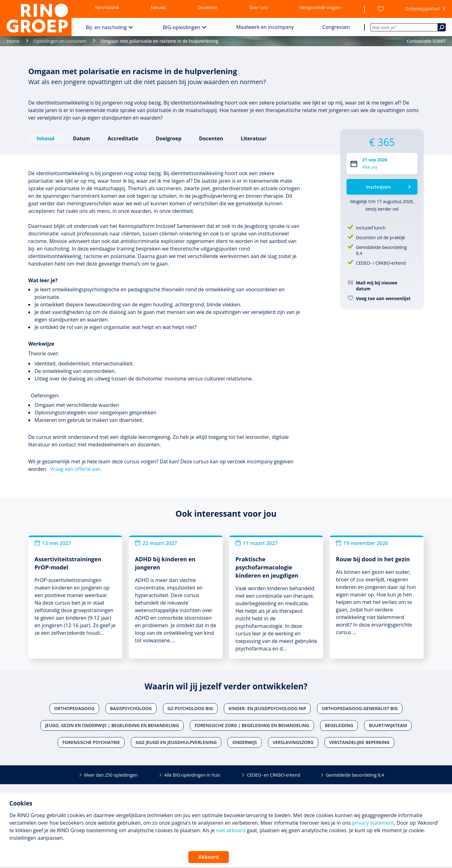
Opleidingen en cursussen (60, 41)
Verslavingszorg (293, 742)
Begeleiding (339, 725)
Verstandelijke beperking (360, 742)
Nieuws (159, 7)
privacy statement (373, 823)
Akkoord (209, 857)
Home (13, 41)
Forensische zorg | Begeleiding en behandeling (252, 725)
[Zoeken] (442, 27)
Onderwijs (245, 742)
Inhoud (46, 138)
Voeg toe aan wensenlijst (383, 298)
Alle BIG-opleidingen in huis (192, 774)
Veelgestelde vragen (320, 7)
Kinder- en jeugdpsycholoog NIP (267, 708)
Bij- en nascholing (106, 27)
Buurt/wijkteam (388, 725)
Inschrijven (378, 187)
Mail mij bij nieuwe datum (377, 286)
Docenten (208, 7)
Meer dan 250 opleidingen (111, 774)
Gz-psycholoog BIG (190, 708)
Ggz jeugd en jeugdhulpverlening (176, 742)
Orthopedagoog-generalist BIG (360, 708)
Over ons (258, 7)
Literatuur (253, 138)
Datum (81, 138)
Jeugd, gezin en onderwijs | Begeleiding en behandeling (112, 725)
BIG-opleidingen (182, 27)
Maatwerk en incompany (265, 27)
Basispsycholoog (131, 708)
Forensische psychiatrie (91, 742)
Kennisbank (107, 7)
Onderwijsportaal (422, 9)
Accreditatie (123, 138)
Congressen (336, 27)
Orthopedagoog (74, 708)
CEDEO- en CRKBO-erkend (273, 774)
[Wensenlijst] (381, 9)
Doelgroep (168, 138)
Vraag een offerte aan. (76, 468)
